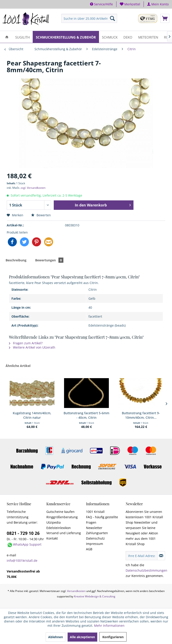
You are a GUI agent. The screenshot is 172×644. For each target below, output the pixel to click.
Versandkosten (76, 591)
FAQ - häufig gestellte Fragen (102, 520)
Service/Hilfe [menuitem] (101, 4)
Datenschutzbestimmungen (146, 570)
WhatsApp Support (27, 544)
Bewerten (41, 215)
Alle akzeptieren (82, 637)
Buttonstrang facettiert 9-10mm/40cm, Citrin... (141, 415)
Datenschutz (95, 538)
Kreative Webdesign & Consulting (95, 596)
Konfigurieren (113, 637)
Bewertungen (49, 260)
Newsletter (94, 528)
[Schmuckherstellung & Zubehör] (66, 37)
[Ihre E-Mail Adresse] (142, 556)
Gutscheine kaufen (60, 512)
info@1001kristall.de (22, 561)
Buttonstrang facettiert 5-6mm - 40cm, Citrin (86, 415)
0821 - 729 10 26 (23, 533)
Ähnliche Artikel (18, 366)
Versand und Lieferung (64, 533)
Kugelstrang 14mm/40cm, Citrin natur (32, 415)
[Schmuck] (110, 37)
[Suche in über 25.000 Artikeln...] (89, 18)
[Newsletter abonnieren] (161, 556)
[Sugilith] (23, 37)
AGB (89, 549)
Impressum (95, 544)
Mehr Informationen (109, 626)
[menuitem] (130, 4)
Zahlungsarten (97, 533)
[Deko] (128, 37)
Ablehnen (56, 637)
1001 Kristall (95, 512)
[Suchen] (112, 18)
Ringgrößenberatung (62, 517)
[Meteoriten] (148, 37)
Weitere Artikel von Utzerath (32, 347)
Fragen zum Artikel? (26, 343)
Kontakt (52, 538)
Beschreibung (16, 260)
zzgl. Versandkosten (33, 188)
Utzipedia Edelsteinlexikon (59, 525)
